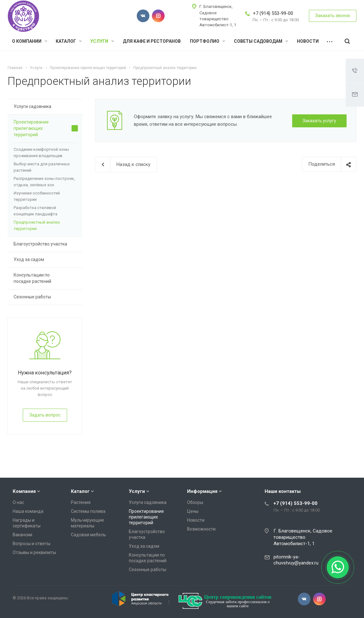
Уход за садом (46, 260)
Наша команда (28, 511)
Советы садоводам (261, 41)
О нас (18, 502)
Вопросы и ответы (31, 544)
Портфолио (207, 41)
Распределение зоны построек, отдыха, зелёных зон (44, 182)
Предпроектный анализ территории (37, 225)
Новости (308, 41)
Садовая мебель (88, 535)
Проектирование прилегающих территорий (46, 128)
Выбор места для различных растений (42, 167)
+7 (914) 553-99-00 (273, 13)
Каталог (69, 41)
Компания (24, 491)
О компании (30, 41)
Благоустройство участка (46, 244)
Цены (193, 511)
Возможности (201, 529)
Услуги (102, 41)
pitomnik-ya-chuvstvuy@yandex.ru (296, 560)
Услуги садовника (46, 107)
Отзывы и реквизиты (34, 552)
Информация (202, 491)
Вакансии (22, 535)
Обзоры (195, 502)
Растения (81, 502)
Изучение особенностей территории (37, 196)
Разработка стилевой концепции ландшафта (35, 211)
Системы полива (88, 511)
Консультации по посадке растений (46, 278)
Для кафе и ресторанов (152, 41)
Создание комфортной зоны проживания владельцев (41, 153)
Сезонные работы (46, 297)
